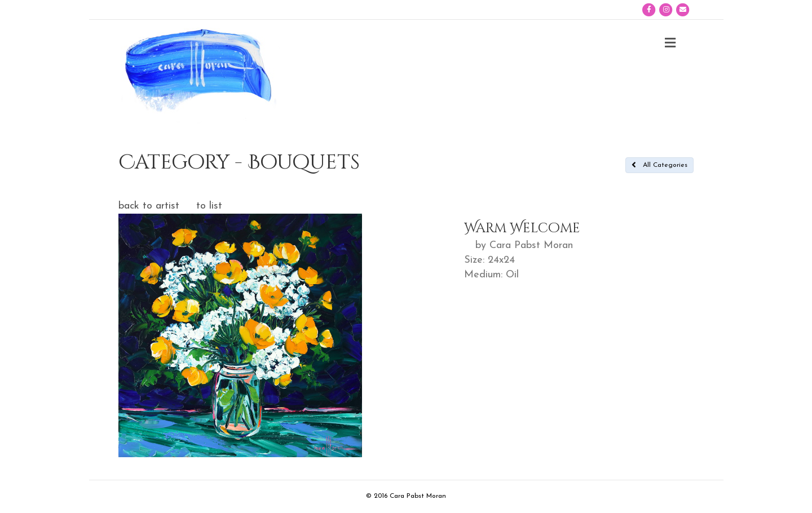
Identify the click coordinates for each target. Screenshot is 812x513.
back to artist (149, 206)
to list (209, 206)
